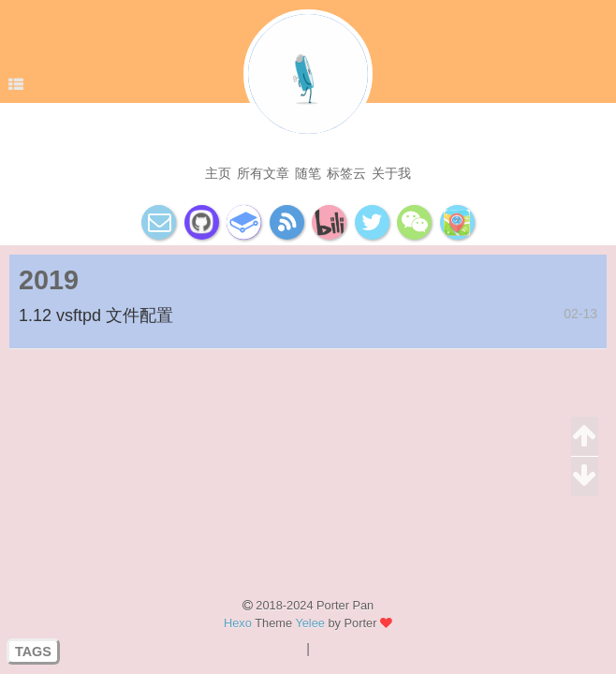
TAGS (33, 652)
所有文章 (263, 173)
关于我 (391, 173)
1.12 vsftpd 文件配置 (96, 315)
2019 (49, 280)
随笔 (308, 173)
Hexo (238, 623)
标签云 (346, 173)
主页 (218, 173)
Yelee (310, 623)
